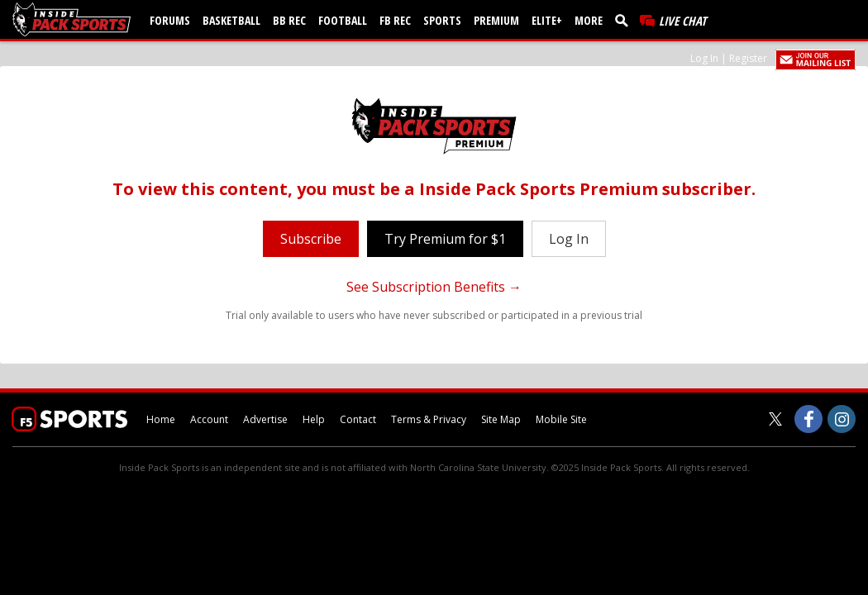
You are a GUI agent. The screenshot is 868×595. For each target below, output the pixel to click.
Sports (442, 20)
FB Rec (395, 20)
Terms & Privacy (429, 419)
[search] (625, 20)
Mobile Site (561, 419)
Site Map (501, 419)
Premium (496, 20)
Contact (358, 419)
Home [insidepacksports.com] (161, 419)
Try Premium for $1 (445, 239)
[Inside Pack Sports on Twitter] (775, 419)
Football (343, 20)
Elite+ (547, 20)
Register (748, 58)
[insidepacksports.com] (74, 19)
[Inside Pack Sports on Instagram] (842, 419)
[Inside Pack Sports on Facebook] (808, 419)
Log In (704, 58)
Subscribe (311, 239)
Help (314, 419)
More (589, 20)
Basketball (231, 20)
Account (209, 419)
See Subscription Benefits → (434, 287)
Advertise (265, 419)
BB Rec (289, 20)
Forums (170, 20)
